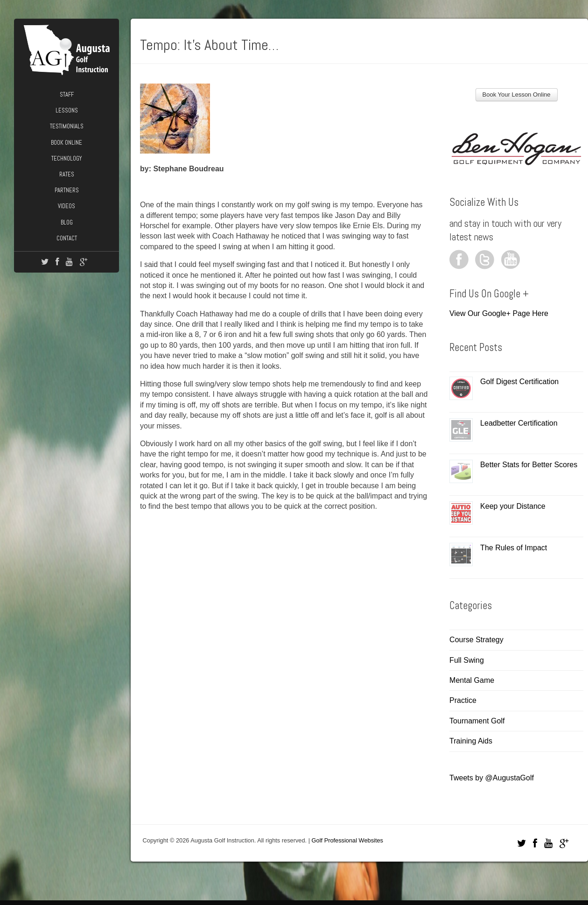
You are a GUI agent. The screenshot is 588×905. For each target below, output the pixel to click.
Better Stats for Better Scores (529, 465)
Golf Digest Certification (519, 382)
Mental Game (472, 680)
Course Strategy (476, 640)
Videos (66, 206)
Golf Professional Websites (347, 840)
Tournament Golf (477, 721)
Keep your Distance (513, 506)
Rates (67, 174)
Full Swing (467, 660)
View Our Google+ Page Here (499, 313)
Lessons (67, 110)
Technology (66, 158)
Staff (67, 95)
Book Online (66, 143)
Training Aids (471, 741)
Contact (67, 238)
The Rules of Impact (514, 548)
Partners (67, 190)
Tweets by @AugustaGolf (492, 778)
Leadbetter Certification (519, 423)
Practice (463, 700)
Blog (67, 222)
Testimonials (67, 126)
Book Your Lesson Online (517, 95)
